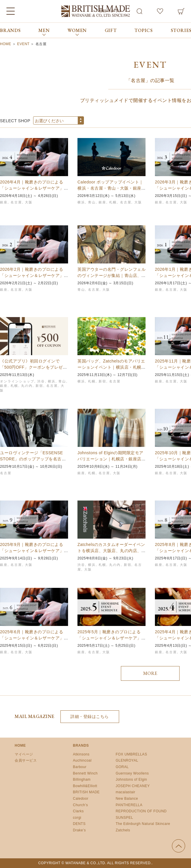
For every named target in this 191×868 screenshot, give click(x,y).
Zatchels (123, 830)
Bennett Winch (86, 773)
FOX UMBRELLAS (131, 754)
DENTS (79, 824)
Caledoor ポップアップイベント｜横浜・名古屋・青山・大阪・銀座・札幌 (111, 188)
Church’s (81, 805)
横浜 (81, 202)
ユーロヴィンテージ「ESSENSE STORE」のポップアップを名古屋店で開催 (33, 459)
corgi (77, 818)
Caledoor (81, 799)
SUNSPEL (124, 818)
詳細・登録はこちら (90, 716)
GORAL (122, 767)
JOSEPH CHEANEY (133, 786)
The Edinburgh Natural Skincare (143, 824)
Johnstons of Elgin (131, 780)
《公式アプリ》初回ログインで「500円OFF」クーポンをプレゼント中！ (33, 367)
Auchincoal (82, 760)
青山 (92, 202)
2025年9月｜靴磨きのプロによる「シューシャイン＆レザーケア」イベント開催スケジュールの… (34, 551)
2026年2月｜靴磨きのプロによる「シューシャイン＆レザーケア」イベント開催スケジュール (34, 275)
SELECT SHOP (15, 121)
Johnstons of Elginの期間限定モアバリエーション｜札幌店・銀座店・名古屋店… (111, 459)
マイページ (24, 754)
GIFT (111, 30)
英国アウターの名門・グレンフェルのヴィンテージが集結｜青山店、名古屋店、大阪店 (111, 275)
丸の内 (27, 386)
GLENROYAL (127, 760)
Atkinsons (81, 754)
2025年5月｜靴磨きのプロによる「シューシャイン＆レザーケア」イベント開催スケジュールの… (111, 638)
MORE (150, 673)
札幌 (113, 202)
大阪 (29, 202)
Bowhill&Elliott (85, 786)
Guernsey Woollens (132, 773)
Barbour (80, 767)
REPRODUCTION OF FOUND (141, 811)
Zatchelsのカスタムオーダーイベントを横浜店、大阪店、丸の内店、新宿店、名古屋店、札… (111, 551)
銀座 (4, 202)
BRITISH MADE (86, 792)
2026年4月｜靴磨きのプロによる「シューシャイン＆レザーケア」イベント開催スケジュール (34, 188)
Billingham (82, 780)
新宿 (39, 386)
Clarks (78, 811)
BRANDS (10, 30)
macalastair (125, 792)
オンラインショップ (17, 381)
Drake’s (80, 830)
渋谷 (41, 381)
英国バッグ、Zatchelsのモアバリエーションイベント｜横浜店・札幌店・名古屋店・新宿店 (111, 367)
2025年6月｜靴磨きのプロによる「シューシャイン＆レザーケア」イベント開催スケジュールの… (34, 638)
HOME (20, 746)
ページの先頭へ (179, 846)
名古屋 (16, 202)
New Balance (127, 799)
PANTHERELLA (129, 805)
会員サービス (26, 760)
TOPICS (144, 30)
